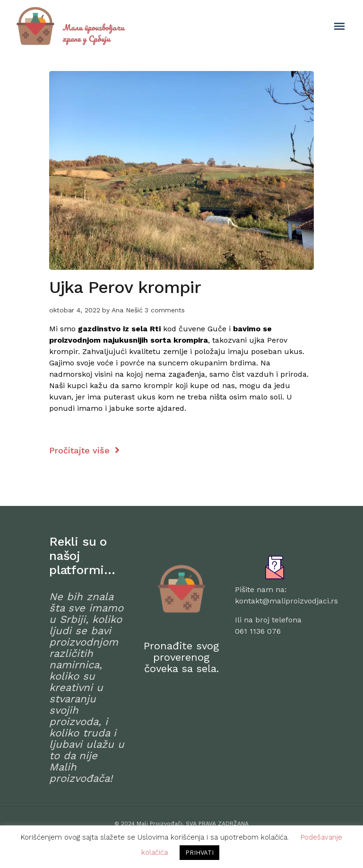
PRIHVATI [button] (199, 853)
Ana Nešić (127, 310)
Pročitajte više (84, 450)
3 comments (165, 310)
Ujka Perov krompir (125, 287)
